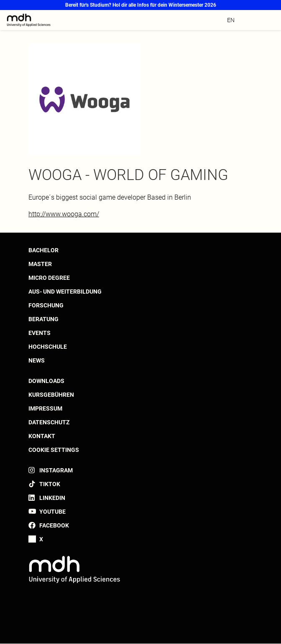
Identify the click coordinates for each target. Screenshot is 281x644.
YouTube (52, 512)
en (231, 20)
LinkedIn (52, 498)
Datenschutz (49, 422)
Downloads (46, 381)
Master (40, 264)
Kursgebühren (51, 395)
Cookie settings (54, 450)
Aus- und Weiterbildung (65, 292)
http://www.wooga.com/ (64, 214)
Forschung (46, 305)
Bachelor (43, 250)
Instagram (56, 470)
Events (40, 333)
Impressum (45, 408)
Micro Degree (49, 278)
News (37, 360)
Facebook (54, 525)
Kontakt (42, 436)
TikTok (50, 484)
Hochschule (48, 347)
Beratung (43, 319)
